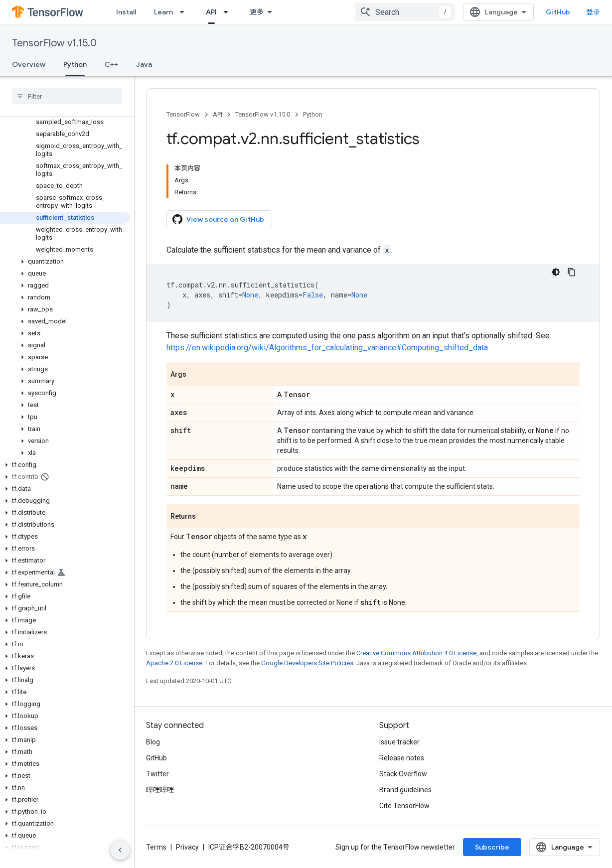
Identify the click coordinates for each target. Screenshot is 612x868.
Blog (153, 742)
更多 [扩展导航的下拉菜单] (257, 12)
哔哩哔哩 (160, 790)
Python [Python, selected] (75, 64)
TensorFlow (183, 114)
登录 (593, 12)
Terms (156, 847)
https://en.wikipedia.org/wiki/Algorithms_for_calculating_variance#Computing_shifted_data (327, 348)
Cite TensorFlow (404, 806)
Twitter (157, 774)
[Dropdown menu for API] (229, 12)
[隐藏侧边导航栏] (120, 850)
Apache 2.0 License (174, 663)
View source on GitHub (218, 219)
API (218, 114)
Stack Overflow (403, 774)
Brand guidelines (405, 790)
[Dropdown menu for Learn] (185, 12)
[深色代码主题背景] (556, 272)
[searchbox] (67, 96)
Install (126, 12)
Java (144, 64)
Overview (29, 64)
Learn (163, 12)
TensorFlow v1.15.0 (54, 43)
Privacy (187, 847)
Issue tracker (399, 742)
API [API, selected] (211, 12)
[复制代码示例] (572, 272)
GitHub (558, 12)
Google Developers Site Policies (307, 663)
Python (313, 114)
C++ (111, 64)
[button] (65, 262)
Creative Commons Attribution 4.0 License (416, 653)
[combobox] (405, 12)
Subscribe (492, 847)
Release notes (402, 758)
